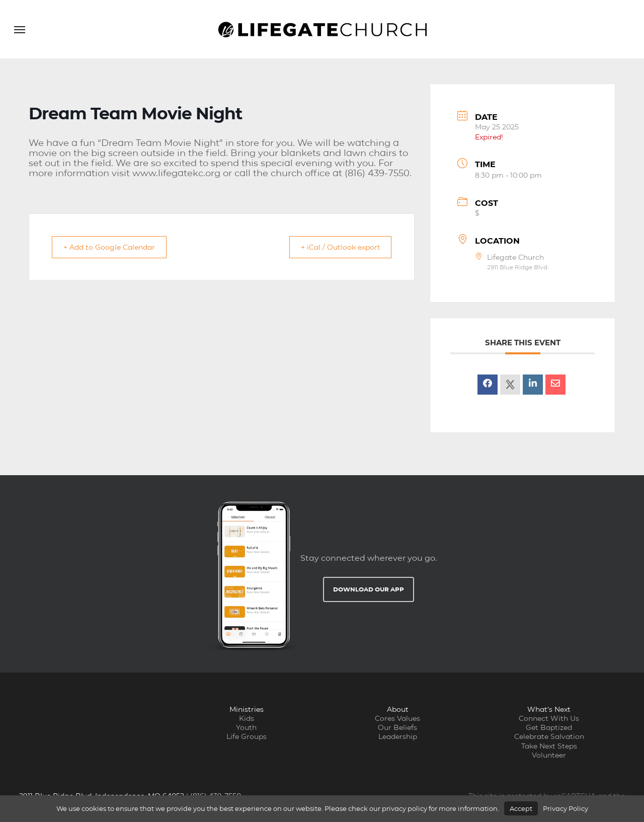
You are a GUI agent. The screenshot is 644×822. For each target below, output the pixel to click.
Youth (246, 727)
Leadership (398, 736)
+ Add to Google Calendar (115, 247)
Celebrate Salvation (549, 736)
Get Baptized (549, 727)
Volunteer (549, 755)
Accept (521, 808)
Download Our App (369, 589)
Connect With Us (549, 718)
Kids (247, 718)
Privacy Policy (566, 808)
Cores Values (397, 718)
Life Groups (247, 736)
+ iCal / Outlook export (335, 247)
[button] (20, 29)
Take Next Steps (549, 746)
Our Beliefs (397, 727)
